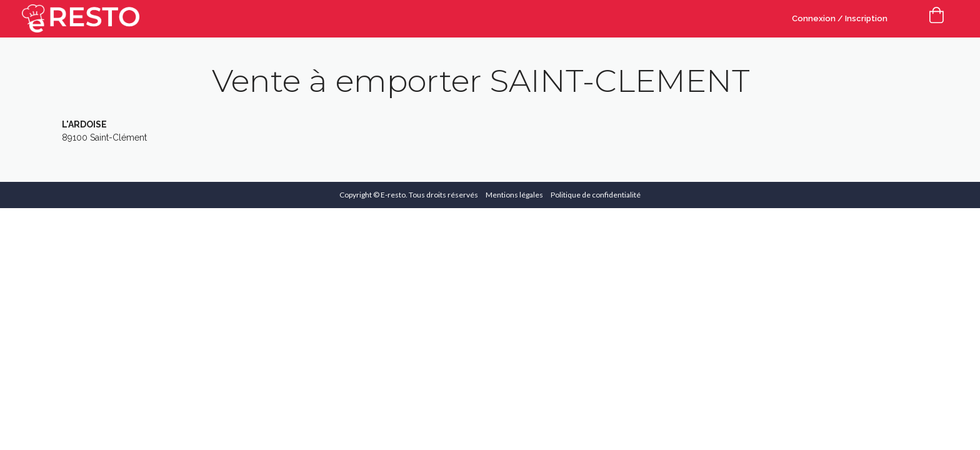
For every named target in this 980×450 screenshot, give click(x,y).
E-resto (393, 195)
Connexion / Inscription (840, 18)
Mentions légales (514, 195)
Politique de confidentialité (596, 195)
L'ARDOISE (84, 124)
